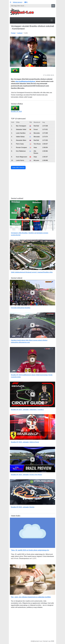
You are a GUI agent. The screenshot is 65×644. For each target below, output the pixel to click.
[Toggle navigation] (52, 20)
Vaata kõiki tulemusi (18, 168)
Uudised (20, 33)
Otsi (53, 6)
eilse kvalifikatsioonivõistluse (25, 81)
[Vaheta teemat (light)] (16, 2)
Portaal (13, 33)
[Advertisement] (32, 185)
